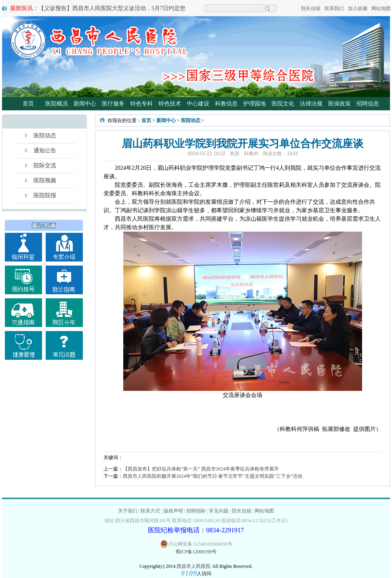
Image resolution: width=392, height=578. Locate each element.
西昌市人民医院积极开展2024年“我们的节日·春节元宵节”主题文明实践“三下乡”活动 (213, 476)
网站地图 (381, 8)
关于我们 (128, 511)
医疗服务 (113, 103)
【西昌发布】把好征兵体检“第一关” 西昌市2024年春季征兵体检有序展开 (201, 469)
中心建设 (198, 103)
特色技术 (170, 103)
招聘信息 (368, 103)
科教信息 (226, 103)
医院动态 (45, 136)
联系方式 (150, 511)
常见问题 (219, 511)
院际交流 (45, 166)
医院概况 (57, 103)
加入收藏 (358, 8)
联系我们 (334, 8)
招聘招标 (196, 511)
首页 (28, 103)
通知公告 (45, 151)
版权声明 (173, 511)
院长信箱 (311, 8)
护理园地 (255, 103)
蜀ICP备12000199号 (196, 552)
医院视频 (45, 180)
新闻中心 (85, 103)
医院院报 (45, 195)
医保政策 (339, 103)
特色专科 (141, 103)
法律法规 (311, 103)
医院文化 (283, 103)
